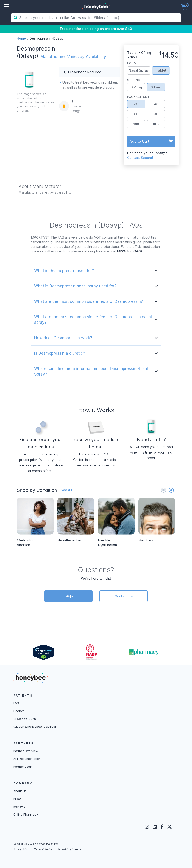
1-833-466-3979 (129, 251)
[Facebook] (162, 827)
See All (66, 490)
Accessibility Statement (71, 849)
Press (17, 799)
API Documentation (27, 759)
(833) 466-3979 (25, 719)
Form (132, 63)
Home (21, 38)
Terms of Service (43, 849)
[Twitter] (169, 827)
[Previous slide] (164, 490)
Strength (136, 80)
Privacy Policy (21, 849)
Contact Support (140, 158)
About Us (20, 791)
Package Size (139, 97)
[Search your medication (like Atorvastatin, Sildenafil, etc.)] (100, 18)
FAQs (69, 596)
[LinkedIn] (155, 827)
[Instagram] (147, 827)
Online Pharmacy (26, 814)
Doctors (19, 711)
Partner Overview (26, 751)
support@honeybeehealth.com (35, 726)
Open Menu (7, 7)
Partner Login (23, 767)
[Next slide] (171, 490)
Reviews (19, 807)
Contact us (124, 596)
